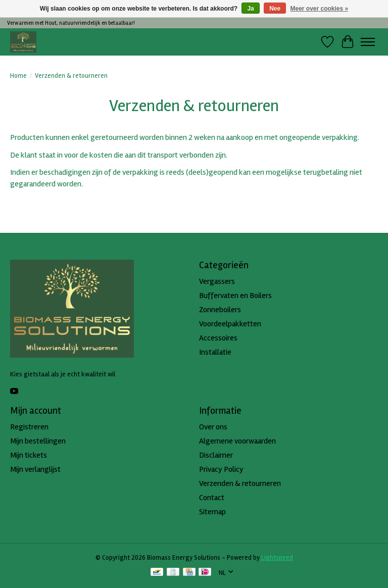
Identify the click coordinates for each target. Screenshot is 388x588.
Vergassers (217, 281)
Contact (212, 498)
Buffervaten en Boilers (235, 296)
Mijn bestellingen (38, 441)
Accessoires (218, 338)
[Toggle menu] (368, 42)
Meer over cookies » (320, 9)
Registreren (29, 427)
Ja (250, 9)
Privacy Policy (221, 469)
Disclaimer (216, 455)
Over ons (213, 427)
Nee (275, 9)
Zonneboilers (220, 310)
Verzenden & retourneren (240, 483)
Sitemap (212, 512)
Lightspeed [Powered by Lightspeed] (277, 558)
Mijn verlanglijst (35, 469)
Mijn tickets (29, 455)
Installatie (215, 352)
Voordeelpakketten (230, 324)
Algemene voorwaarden (237, 441)
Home (18, 76)
